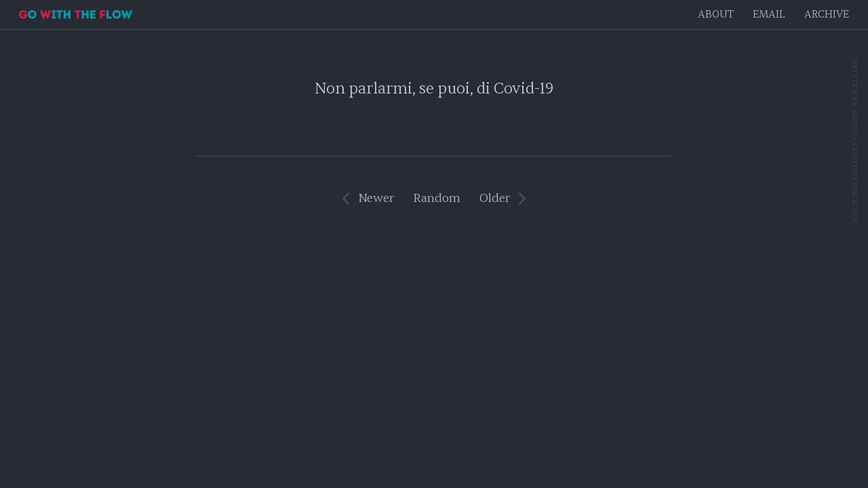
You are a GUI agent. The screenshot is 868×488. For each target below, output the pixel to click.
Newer (376, 198)
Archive (827, 15)
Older (495, 198)
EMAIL (769, 15)
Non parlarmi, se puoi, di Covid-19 (434, 88)
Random (437, 198)
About (716, 15)
